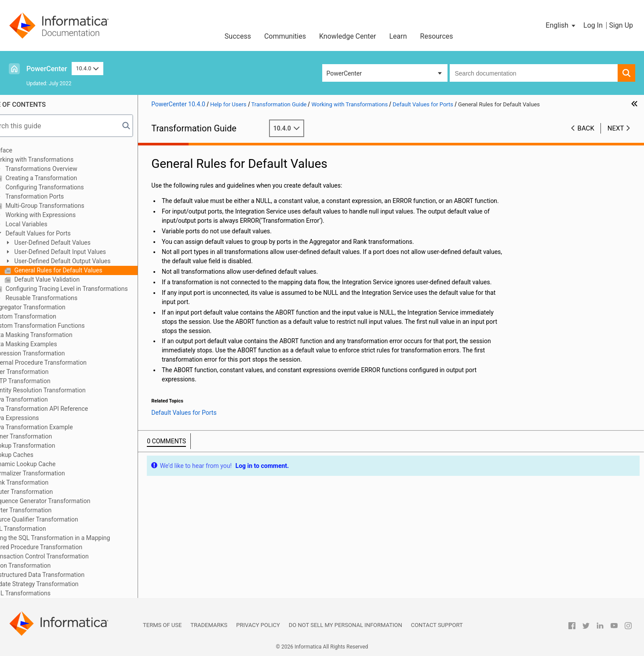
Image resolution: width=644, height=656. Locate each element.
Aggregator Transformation (52, 307)
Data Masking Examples (47, 344)
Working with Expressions (63, 215)
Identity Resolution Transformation (62, 390)
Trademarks (209, 625)
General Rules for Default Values (81, 270)
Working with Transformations (56, 159)
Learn (398, 36)
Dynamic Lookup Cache (47, 464)
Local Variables (49, 224)
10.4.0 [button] (87, 68)
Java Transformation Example (55, 427)
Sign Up (621, 25)
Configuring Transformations (67, 187)
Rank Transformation (43, 482)
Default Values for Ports (61, 233)
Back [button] (586, 128)
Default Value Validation (69, 279)
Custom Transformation (47, 316)
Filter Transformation (43, 372)
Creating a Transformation (64, 178)
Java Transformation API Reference (63, 409)
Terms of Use (162, 625)
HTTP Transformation (44, 381)
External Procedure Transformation (62, 362)
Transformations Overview (64, 169)
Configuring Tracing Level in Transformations (89, 289)
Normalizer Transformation (51, 473)
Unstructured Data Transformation (61, 575)
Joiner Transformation (45, 436)
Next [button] (616, 128)
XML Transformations (44, 593)
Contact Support (437, 625)
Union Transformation (44, 565)
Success (238, 36)
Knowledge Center (348, 36)
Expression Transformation (51, 353)
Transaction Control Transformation (63, 556)
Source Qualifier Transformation (58, 519)
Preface (25, 150)
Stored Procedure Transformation (60, 547)
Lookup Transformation (46, 446)
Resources (437, 36)
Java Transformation (43, 399)
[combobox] (534, 73)
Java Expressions (38, 418)
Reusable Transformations (64, 298)
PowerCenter (47, 69)
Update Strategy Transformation (58, 584)
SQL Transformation (42, 529)
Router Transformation (45, 492)
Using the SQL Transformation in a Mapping (74, 538)
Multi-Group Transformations (67, 206)
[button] (561, 25)
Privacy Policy (258, 625)
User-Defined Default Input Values (83, 252)
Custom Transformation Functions (61, 326)
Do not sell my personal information (346, 625)
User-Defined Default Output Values (85, 261)
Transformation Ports (57, 196)
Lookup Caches (36, 455)
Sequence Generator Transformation (64, 501)
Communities (285, 36)
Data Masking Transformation (55, 335)
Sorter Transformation (45, 510)
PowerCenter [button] (344, 73)
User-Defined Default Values (75, 243)
